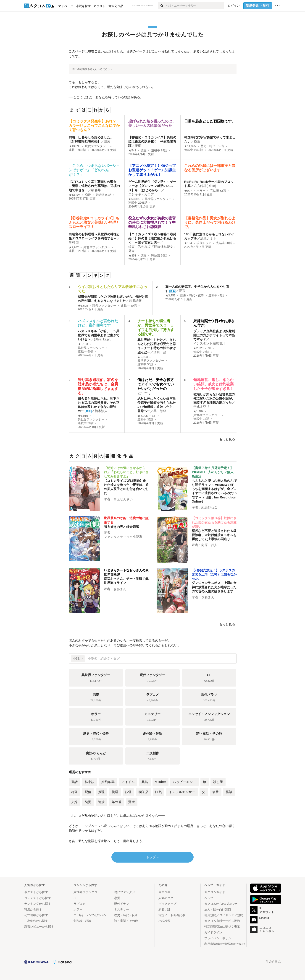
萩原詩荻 (135, 301)
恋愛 (144, 150)
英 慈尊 (160, 411)
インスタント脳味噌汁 (209, 343)
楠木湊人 (101, 411)
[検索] (162, 6)
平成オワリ (201, 407)
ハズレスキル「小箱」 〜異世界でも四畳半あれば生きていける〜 (99, 335)
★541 (132, 150)
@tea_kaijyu (103, 339)
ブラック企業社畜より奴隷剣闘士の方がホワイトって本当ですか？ (214, 335)
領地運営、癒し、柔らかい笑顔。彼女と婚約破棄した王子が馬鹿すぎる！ (213, 384)
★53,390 (134, 199)
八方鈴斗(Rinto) (205, 186)
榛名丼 (96, 190)
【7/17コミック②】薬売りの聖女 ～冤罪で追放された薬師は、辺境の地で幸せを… (94, 186)
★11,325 (190, 146)
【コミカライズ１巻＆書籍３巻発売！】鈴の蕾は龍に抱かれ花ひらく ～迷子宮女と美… (152, 238)
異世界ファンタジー (158, 199)
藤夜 (138, 145)
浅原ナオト (208, 238)
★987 (188, 191)
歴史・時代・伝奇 (212, 146)
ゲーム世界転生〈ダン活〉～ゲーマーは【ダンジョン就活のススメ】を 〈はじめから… (152, 186)
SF (210, 348)
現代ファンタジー (97, 146)
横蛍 (197, 141)
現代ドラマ (204, 243)
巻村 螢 (74, 242)
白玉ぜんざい (123, 499)
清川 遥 (160, 352)
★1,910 (83, 416)
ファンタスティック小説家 (123, 537)
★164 (188, 243)
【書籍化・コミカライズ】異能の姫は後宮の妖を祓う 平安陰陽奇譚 (152, 141)
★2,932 (74, 247)
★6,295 (143, 416)
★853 (132, 256)
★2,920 (199, 348)
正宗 (182, 291)
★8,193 (83, 344)
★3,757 (170, 296)
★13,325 (75, 195)
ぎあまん (120, 589)
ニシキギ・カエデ (141, 194)
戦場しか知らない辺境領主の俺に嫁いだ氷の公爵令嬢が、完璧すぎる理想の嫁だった (214, 398)
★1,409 (199, 411)
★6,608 (83, 306)
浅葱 (107, 141)
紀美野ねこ (209, 507)
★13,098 (75, 146)
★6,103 (143, 357)
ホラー (201, 191)
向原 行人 (209, 545)
